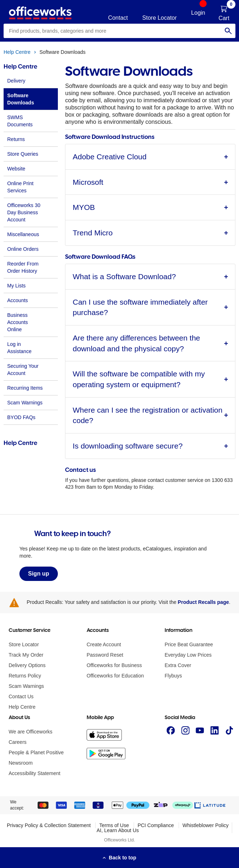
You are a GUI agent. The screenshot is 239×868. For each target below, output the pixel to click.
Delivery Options (27, 665)
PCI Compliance (156, 825)
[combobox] (119, 31)
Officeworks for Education (115, 676)
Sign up (39, 574)
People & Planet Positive (36, 752)
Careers (18, 742)
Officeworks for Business (114, 665)
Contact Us (21, 696)
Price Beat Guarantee (189, 644)
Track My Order (26, 655)
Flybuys (173, 676)
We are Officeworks (31, 732)
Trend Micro (93, 233)
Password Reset (105, 655)
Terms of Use (114, 825)
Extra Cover (178, 665)
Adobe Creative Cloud (109, 157)
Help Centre (17, 52)
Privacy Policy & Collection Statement (49, 825)
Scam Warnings (26, 686)
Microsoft (88, 182)
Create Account (104, 644)
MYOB (84, 207)
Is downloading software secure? (128, 446)
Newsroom (21, 763)
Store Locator (24, 644)
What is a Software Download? (124, 276)
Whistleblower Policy (206, 825)
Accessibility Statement (35, 773)
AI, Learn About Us (118, 830)
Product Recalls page (203, 602)
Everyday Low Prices (188, 655)
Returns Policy (25, 676)
